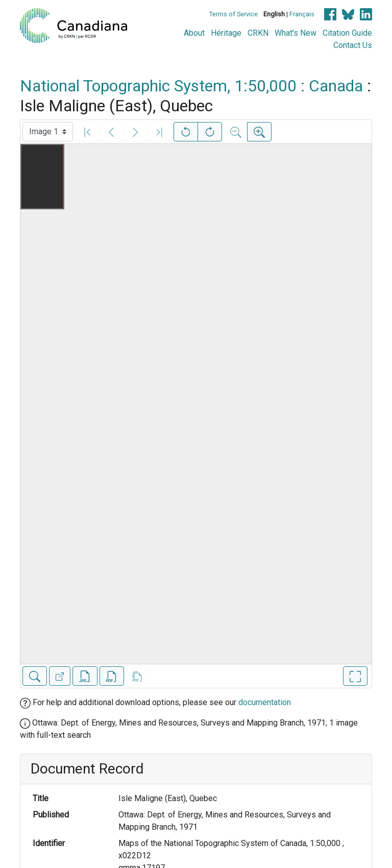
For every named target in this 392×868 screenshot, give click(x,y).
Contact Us (353, 45)
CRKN (258, 33)
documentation (265, 702)
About (194, 33)
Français (302, 14)
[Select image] (48, 132)
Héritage (226, 33)
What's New (296, 33)
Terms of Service (234, 14)
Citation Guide (347, 33)
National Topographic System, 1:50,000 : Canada (191, 86)
